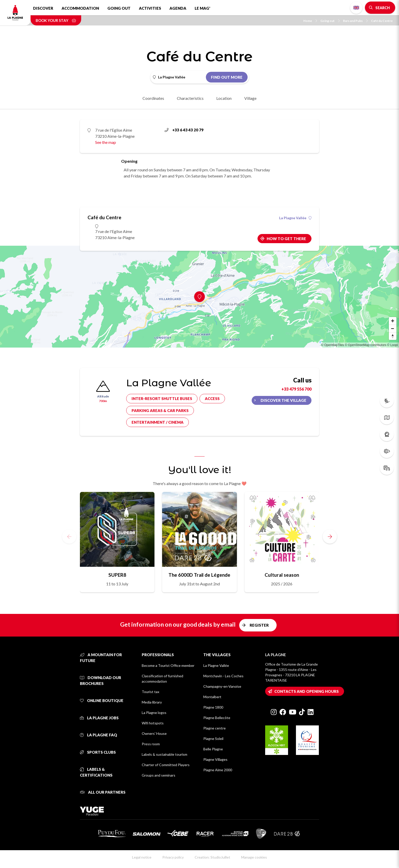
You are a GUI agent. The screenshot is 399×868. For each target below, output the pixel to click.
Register (259, 625)
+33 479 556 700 (296, 389)
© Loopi (392, 345)
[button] (330, 536)
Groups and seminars (159, 775)
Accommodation (80, 8)
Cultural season (282, 575)
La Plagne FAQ (98, 735)
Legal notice (142, 857)
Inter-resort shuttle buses (162, 398)
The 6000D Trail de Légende (199, 575)
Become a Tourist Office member (168, 665)
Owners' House (154, 733)
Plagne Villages (215, 759)
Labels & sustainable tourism (165, 754)
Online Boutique (102, 700)
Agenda (178, 8)
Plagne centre (215, 728)
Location (224, 98)
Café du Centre (382, 21)
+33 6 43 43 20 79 (184, 130)
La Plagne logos (154, 713)
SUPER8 (117, 575)
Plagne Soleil (213, 739)
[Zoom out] (393, 328)
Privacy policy (173, 857)
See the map (106, 142)
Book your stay (56, 20)
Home (310, 21)
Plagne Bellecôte (217, 718)
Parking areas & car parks (160, 410)
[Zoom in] (393, 321)
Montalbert (212, 697)
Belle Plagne (213, 749)
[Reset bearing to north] (393, 336)
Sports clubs (98, 752)
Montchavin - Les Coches (223, 676)
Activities (150, 8)
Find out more (227, 77)
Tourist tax (151, 692)
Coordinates (153, 98)
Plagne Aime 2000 (218, 770)
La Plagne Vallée (295, 218)
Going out (119, 8)
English (356, 8)
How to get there (286, 239)
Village (250, 98)
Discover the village (283, 400)
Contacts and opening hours (307, 691)
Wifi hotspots (153, 723)
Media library (152, 702)
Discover (43, 8)
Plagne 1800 (213, 707)
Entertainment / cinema (158, 422)
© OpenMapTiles (333, 345)
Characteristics (190, 98)
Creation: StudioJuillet (212, 857)
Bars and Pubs (355, 21)
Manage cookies (254, 857)
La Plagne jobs (99, 718)
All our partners (103, 792)
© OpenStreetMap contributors (366, 345)
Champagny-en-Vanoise (222, 686)
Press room (151, 744)
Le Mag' (202, 8)
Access (212, 398)
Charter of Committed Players (166, 765)
